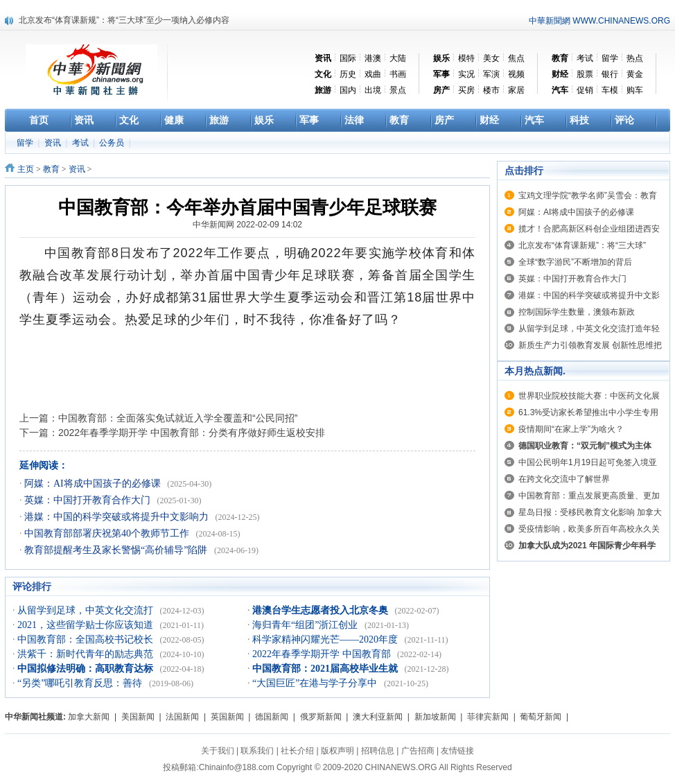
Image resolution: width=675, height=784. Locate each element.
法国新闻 (182, 717)
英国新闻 (227, 717)
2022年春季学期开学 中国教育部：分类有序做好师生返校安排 (192, 433)
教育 (51, 169)
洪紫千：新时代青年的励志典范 (87, 654)
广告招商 (418, 751)
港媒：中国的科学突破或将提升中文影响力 (118, 517)
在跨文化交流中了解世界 (564, 479)
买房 (466, 90)
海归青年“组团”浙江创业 (306, 625)
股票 (585, 74)
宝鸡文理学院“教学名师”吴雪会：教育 (588, 195)
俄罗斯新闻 (321, 717)
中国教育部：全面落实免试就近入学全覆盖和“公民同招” (178, 418)
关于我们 (218, 751)
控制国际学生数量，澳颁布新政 (577, 312)
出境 (373, 90)
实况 (466, 74)
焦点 (516, 58)
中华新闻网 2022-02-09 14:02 (247, 225)
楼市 (491, 90)
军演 (491, 74)
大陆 (398, 58)
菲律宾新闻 (488, 717)
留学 (610, 58)
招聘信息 (378, 751)
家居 (516, 90)
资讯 (54, 143)
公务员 (113, 143)
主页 (26, 169)
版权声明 (337, 751)
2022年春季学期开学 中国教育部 (323, 654)
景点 (398, 90)
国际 (348, 58)
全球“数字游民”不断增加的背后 (575, 262)
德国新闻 (272, 717)
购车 (635, 90)
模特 (466, 58)
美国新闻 (138, 717)
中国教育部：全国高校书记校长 (87, 639)
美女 (491, 58)
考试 (585, 58)
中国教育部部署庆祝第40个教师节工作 (108, 533)
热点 (635, 58)
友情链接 (457, 751)
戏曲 (373, 74)
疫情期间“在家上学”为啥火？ (571, 429)
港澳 (373, 58)
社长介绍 (297, 751)
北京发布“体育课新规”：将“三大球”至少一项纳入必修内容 (124, 20)
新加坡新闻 (435, 717)
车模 (610, 90)
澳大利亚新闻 (378, 717)
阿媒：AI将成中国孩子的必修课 (94, 484)
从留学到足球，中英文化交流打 (87, 610)
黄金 (635, 74)
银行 (610, 74)
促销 (585, 90)
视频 (516, 74)
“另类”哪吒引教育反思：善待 (81, 683)
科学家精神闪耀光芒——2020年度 (326, 639)
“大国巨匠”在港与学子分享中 (316, 683)
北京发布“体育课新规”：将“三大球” (582, 245)
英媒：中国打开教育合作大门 (89, 500)
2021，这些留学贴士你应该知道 (87, 625)
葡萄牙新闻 (541, 717)
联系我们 (257, 751)
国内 (348, 90)
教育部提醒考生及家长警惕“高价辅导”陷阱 (117, 550)
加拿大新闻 (89, 717)
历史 (348, 74)
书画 (398, 74)
